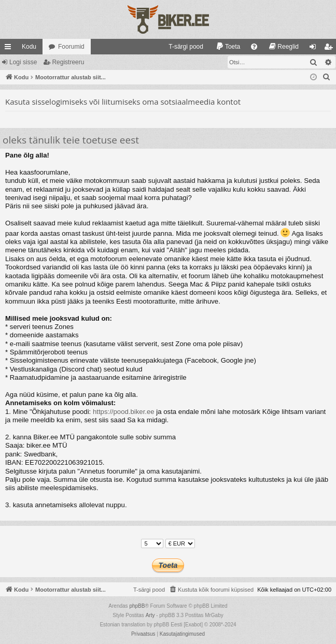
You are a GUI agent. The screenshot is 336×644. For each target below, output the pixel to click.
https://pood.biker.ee (124, 412)
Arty (150, 615)
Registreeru (68, 62)
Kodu (29, 47)
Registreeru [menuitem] (331, 49)
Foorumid (71, 47)
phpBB (137, 606)
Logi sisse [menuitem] (315, 49)
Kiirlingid (10, 49)
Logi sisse (23, 62)
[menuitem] (181, 47)
